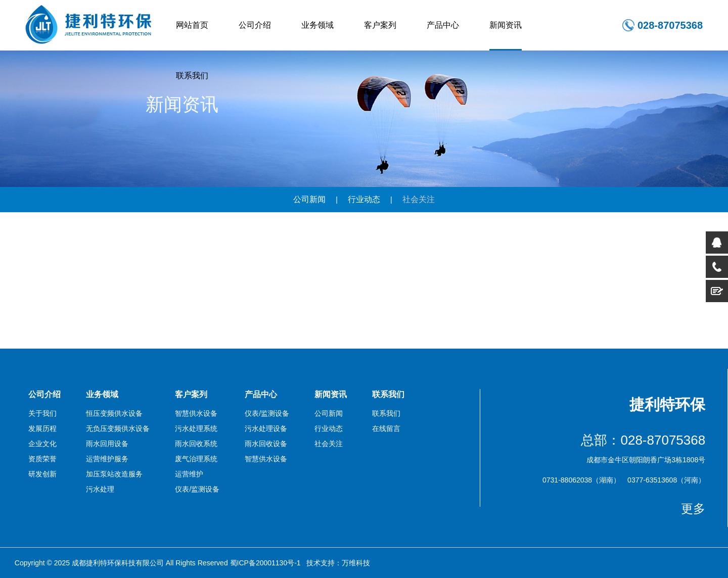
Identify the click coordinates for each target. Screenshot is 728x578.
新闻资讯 (506, 25)
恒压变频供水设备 (114, 413)
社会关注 (419, 199)
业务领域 (317, 25)
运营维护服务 (107, 459)
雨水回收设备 (266, 444)
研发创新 (42, 474)
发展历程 (42, 428)
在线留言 (386, 428)
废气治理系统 (196, 459)
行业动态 (364, 199)
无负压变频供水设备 (118, 428)
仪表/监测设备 (197, 489)
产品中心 (443, 25)
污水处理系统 (196, 428)
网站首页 (192, 25)
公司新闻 (309, 199)
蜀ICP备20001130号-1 (265, 563)
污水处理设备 (266, 428)
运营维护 (189, 474)
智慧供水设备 (196, 413)
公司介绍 (255, 25)
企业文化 (42, 444)
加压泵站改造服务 (114, 474)
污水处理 (100, 489)
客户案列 (380, 25)
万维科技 (356, 563)
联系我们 (192, 76)
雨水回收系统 (196, 444)
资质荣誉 (42, 459)
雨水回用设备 (107, 444)
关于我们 (42, 413)
